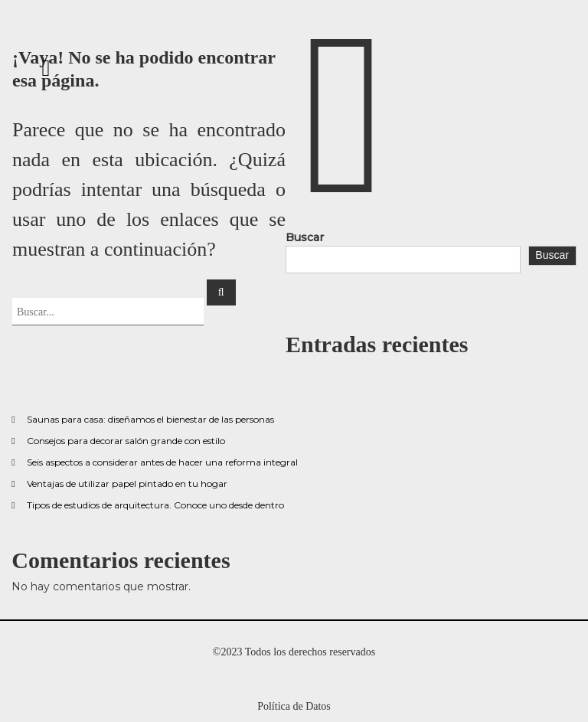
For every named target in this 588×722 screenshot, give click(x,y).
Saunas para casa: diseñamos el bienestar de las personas (150, 419)
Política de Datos (294, 706)
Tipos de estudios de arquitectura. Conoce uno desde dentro (155, 505)
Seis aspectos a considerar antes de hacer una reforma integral (162, 462)
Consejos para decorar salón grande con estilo (126, 441)
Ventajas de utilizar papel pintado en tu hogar (127, 484)
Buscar (305, 237)
